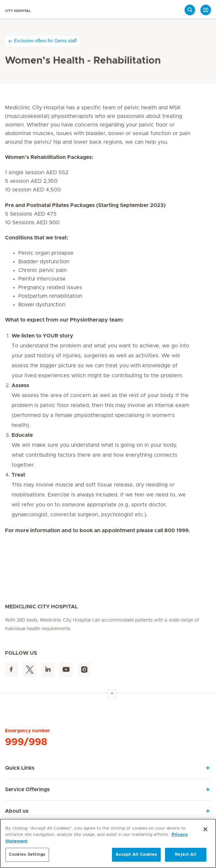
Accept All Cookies (136, 855)
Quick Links (20, 768)
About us (17, 811)
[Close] (205, 829)
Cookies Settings (27, 855)
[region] (108, 843)
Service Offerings (27, 790)
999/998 (26, 742)
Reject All (186, 855)
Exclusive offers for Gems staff (42, 41)
